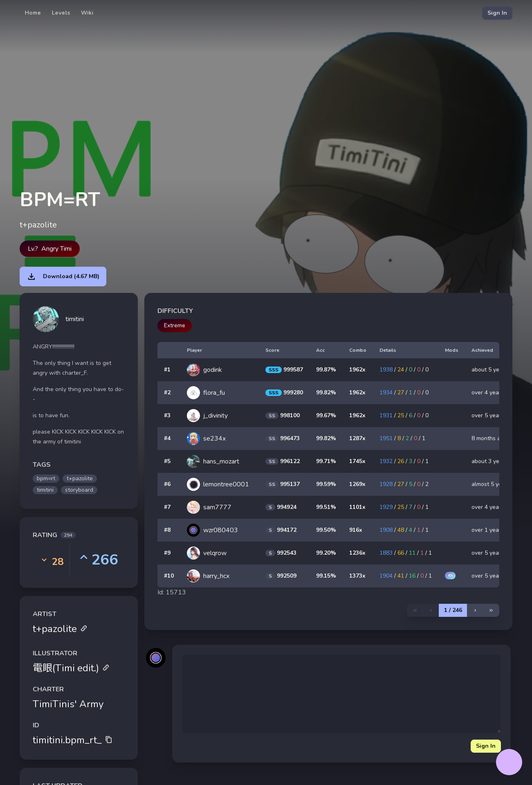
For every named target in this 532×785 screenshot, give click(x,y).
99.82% (326, 392)
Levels (61, 13)
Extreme (175, 325)
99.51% (326, 507)
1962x (357, 370)
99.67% (326, 415)
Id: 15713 (172, 592)
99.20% (326, 553)
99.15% (326, 576)
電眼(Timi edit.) (71, 668)
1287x (357, 438)
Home (33, 13)
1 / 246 (453, 610)
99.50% (326, 530)
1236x (357, 553)
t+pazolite (60, 629)
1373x (357, 576)
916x (356, 530)
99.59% (326, 484)
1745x (357, 461)
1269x (357, 484)
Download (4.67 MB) (63, 277)
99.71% (326, 461)
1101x (357, 507)
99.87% (326, 370)
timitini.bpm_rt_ (73, 740)
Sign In (497, 13)
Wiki (87, 13)
